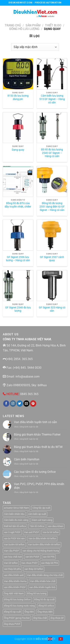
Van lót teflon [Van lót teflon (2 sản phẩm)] (11, 563)
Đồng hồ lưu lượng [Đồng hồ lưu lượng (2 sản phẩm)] (37, 593)
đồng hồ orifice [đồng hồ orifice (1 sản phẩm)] (46, 606)
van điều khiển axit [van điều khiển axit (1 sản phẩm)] (14, 575)
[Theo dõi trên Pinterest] (33, 404)
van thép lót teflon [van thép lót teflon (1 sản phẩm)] (34, 569)
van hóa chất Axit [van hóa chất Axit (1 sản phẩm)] (13, 557)
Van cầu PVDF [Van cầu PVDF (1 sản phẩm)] (11, 551)
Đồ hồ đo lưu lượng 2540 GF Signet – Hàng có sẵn (52, 153)
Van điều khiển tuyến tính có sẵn (35, 422)
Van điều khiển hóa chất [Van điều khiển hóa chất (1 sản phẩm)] (43, 581)
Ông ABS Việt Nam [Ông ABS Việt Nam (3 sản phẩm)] (14, 593)
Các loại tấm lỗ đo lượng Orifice (35, 472)
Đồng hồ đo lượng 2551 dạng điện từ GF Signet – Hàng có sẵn (52, 206)
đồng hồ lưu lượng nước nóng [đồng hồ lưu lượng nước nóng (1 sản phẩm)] (19, 606)
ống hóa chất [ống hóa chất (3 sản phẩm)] (40, 618)
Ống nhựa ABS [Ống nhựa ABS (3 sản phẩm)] (45, 612)
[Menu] (5, 12)
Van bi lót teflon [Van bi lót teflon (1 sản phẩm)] (51, 532)
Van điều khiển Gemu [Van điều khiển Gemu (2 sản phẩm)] (15, 581)
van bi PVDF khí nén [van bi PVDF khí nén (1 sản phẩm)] (14, 538)
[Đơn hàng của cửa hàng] (35, 47)
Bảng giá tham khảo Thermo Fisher (37, 435)
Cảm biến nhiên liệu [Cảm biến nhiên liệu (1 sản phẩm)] (14, 514)
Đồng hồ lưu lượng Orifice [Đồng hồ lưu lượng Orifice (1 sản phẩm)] (17, 599)
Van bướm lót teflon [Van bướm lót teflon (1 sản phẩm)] (14, 544)
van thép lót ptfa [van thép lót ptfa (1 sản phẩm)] (12, 569)
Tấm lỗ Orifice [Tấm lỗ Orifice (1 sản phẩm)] (37, 526)
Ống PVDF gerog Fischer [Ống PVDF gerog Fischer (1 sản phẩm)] (17, 618)
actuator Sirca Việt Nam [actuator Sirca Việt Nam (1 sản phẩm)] (16, 508)
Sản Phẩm (33, 25)
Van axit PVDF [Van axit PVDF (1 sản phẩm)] (32, 532)
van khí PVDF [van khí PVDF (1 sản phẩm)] (32, 557)
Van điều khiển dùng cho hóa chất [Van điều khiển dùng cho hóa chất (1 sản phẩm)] (45, 575)
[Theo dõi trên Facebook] (6, 404)
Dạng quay (18, 150)
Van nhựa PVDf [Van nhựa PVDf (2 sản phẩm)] (29, 563)
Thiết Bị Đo (53, 25)
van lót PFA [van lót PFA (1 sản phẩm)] (49, 557)
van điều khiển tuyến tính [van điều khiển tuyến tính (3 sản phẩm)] (42, 587)
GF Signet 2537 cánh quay (52, 259)
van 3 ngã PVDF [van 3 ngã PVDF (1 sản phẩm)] (12, 532)
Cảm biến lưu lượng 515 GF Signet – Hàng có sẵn (52, 99)
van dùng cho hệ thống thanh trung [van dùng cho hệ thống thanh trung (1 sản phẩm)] (41, 551)
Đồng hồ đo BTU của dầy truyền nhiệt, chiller (18, 205)
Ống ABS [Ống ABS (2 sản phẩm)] (29, 612)
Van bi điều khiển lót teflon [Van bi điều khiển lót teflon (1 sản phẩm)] (42, 538)
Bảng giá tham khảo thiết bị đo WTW (38, 447)
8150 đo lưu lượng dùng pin (18, 97)
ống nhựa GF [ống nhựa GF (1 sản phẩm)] (57, 618)
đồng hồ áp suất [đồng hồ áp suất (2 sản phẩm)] (12, 612)
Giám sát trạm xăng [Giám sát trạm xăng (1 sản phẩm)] (42, 520)
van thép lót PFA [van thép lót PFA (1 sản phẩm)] (49, 563)
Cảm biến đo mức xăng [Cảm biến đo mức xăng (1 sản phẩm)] (16, 520)
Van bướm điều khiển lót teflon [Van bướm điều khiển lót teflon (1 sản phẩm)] (44, 544)
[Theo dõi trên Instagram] (13, 404)
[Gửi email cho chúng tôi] (26, 404)
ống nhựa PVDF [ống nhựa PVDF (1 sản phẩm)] (12, 624)
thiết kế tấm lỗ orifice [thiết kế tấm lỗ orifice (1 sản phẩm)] (15, 526)
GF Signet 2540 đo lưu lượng (18, 309)
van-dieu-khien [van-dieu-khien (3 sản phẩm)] (56, 526)
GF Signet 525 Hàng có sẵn (52, 309)
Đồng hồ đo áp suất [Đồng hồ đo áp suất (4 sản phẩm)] (44, 599)
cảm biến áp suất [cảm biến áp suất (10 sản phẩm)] (37, 514)
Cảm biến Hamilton (27, 459)
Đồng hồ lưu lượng (24, 29)
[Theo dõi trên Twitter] (20, 404)
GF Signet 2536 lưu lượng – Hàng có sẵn (18, 259)
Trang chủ (13, 25)
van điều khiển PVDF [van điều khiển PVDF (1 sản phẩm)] (15, 587)
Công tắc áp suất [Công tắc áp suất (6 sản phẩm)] (41, 508)
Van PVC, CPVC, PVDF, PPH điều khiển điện (39, 486)
